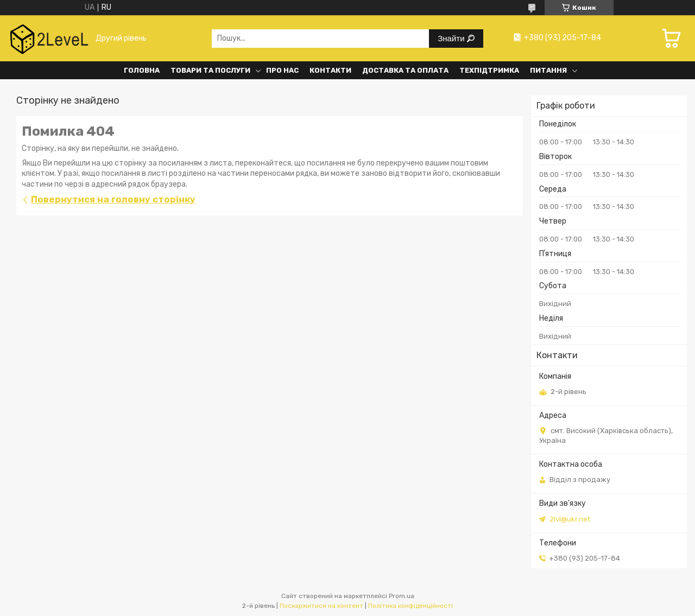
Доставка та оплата (405, 70)
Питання (548, 70)
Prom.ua (402, 596)
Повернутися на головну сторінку (113, 199)
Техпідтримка (489, 70)
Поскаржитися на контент (321, 606)
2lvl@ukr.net (570, 519)
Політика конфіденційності (410, 606)
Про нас (282, 70)
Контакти (330, 70)
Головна (142, 70)
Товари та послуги (210, 70)
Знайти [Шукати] (452, 38)
